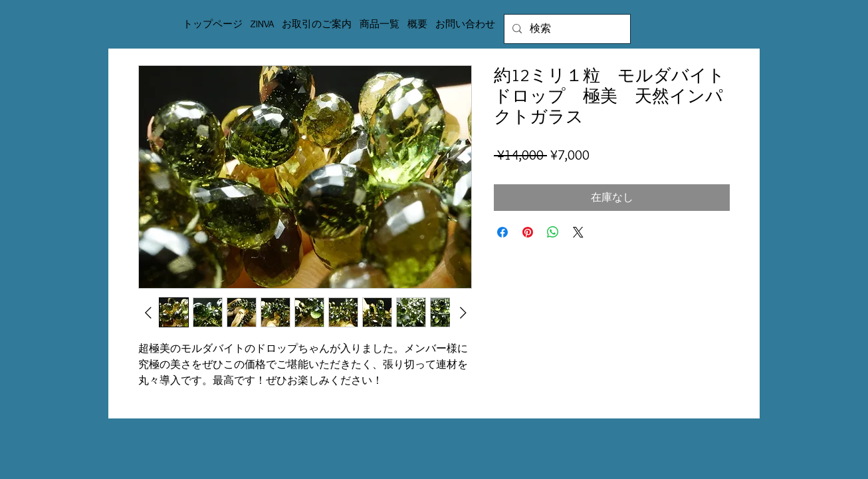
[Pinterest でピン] (528, 232)
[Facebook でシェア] (502, 232)
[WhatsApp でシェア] (553, 232)
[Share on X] (578, 232)
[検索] (566, 29)
